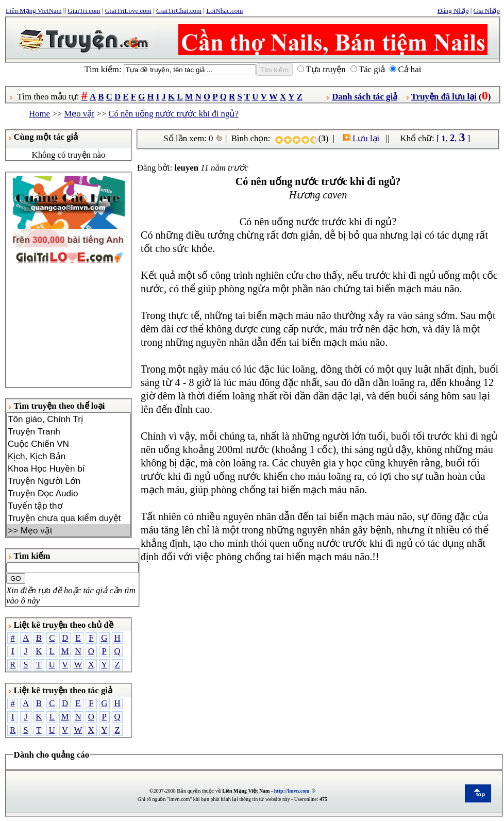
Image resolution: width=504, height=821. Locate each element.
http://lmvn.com (292, 791)
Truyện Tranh (69, 431)
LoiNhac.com (224, 11)
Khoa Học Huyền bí (69, 468)
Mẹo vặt (79, 114)
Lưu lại (361, 138)
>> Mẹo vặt (69, 530)
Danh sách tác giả (365, 97)
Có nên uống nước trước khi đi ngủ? (173, 114)
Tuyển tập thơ (69, 506)
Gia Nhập (487, 11)
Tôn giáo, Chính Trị (69, 419)
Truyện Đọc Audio (69, 493)
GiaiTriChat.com (179, 11)
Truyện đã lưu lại (444, 97)
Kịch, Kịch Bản (69, 456)
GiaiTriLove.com (128, 11)
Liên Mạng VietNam (34, 11)
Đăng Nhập (453, 11)
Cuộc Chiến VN (69, 444)
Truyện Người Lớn (69, 481)
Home (39, 114)
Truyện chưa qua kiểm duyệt (69, 518)
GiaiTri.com (84, 11)
